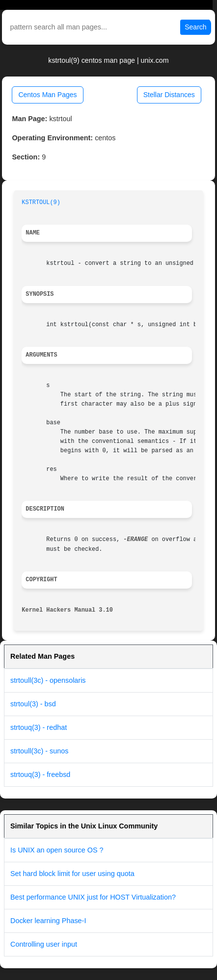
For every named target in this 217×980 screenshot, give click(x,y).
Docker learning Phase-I (48, 921)
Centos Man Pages (47, 95)
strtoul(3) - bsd (33, 704)
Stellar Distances (169, 95)
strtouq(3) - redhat (39, 727)
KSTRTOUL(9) (41, 203)
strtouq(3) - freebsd (40, 774)
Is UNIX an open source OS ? (57, 850)
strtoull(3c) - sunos (39, 751)
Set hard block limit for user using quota (72, 874)
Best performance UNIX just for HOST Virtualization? (93, 897)
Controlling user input (44, 944)
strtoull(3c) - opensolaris (48, 680)
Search (195, 27)
